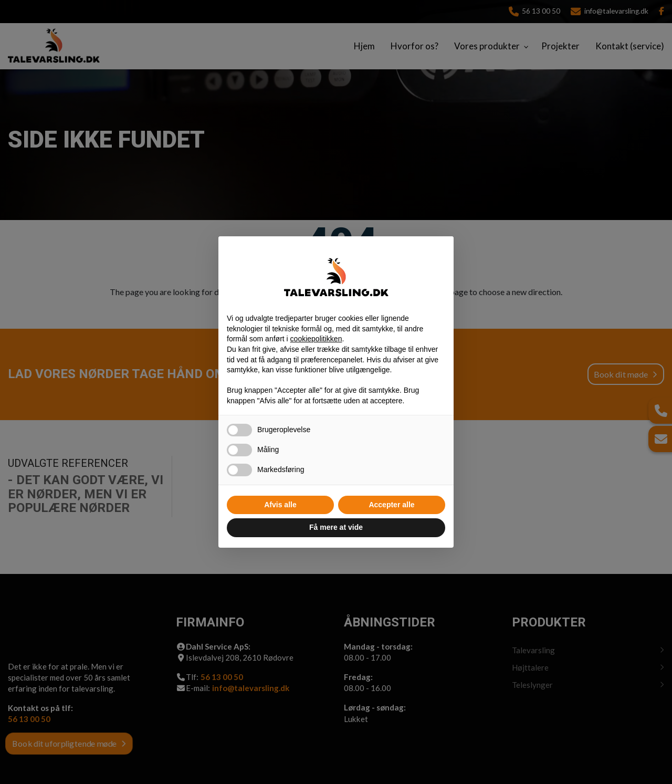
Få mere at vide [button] (336, 527)
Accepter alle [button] (391, 505)
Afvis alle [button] (280, 505)
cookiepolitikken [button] (316, 339)
